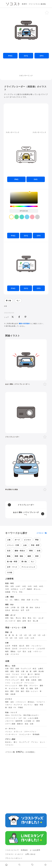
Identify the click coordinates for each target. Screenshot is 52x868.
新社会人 (31, 702)
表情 (7, 618)
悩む (12, 618)
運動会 (13, 651)
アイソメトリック (28, 567)
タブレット (18, 732)
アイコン (35, 742)
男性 (7, 586)
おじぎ (41, 618)
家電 (28, 680)
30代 (35, 586)
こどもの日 (41, 649)
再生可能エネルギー (31, 715)
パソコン (9, 732)
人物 (9, 540)
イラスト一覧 (42, 533)
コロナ (8, 674)
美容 (37, 556)
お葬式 (41, 669)
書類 (40, 680)
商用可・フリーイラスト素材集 (34, 4)
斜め (32, 607)
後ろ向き (16, 610)
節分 (28, 646)
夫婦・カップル (33, 600)
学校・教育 (35, 545)
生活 (9, 551)
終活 (35, 669)
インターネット (11, 734)
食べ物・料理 (12, 562)
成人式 (22, 646)
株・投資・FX (11, 708)
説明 (24, 621)
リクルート (41, 702)
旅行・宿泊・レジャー (29, 691)
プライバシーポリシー (14, 858)
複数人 (17, 600)
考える (18, 618)
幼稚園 (8, 592)
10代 (24, 586)
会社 (12, 702)
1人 (7, 600)
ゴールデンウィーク (27, 649)
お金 (25, 545)
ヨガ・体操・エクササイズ (29, 677)
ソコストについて (12, 850)
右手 (23, 610)
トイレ (8, 683)
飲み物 (41, 671)
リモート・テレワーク (14, 705)
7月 (7, 638)
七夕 (19, 651)
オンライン (28, 705)
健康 (29, 556)
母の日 (8, 649)
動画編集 (36, 734)
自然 (39, 551)
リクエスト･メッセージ (14, 854)
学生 (21, 592)
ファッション (29, 683)
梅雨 (7, 651)
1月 (21, 635)
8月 (11, 638)
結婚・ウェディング (23, 669)
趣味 (42, 686)
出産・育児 (10, 669)
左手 (28, 610)
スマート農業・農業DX (14, 724)
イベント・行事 (13, 545)
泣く (35, 618)
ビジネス (27, 540)
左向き (8, 610)
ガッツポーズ (10, 621)
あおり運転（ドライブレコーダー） (26, 513)
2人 (11, 600)
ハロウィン (38, 651)
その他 (10, 572)
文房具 (34, 680)
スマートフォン (30, 732)
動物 (9, 556)
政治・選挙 (10, 691)
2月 (25, 635)
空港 (17, 691)
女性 (12, 586)
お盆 (30, 651)
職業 (7, 702)
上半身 (13, 607)
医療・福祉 (19, 556)
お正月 (8, 646)
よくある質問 (35, 850)
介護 (23, 671)
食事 (35, 671)
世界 (37, 688)
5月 (39, 635)
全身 (7, 607)
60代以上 (15, 589)
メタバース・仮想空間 (14, 721)
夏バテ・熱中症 (34, 674)
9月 (16, 638)
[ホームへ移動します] (7, 865)
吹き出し (9, 742)
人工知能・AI (29, 721)
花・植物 (30, 688)
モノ (18, 301)
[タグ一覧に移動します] (33, 865)
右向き (38, 607)
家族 (23, 600)
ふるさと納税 (33, 718)
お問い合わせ (30, 854)
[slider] (24, 206)
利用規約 (24, 850)
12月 (32, 638)
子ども (15, 592)
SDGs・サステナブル (13, 715)
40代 (41, 586)
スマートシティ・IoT (14, 718)
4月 (35, 635)
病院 (7, 671)
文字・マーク (12, 567)
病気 (12, 671)
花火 (24, 651)
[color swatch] (11, 217)
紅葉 (7, 654)
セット (43, 742)
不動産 (20, 708)
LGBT (18, 586)
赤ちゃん (37, 589)
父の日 (15, 649)
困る (24, 618)
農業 (38, 721)
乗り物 (8, 301)
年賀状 (15, 646)
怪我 (17, 671)
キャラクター (14, 688)
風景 (23, 688)
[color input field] (24, 211)
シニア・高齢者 (26, 589)
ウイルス (16, 674)
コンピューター (25, 734)
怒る (30, 618)
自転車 (13, 694)
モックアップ (24, 742)
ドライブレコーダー (26, 505)
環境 (31, 551)
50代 (7, 589)
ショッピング (17, 683)
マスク (23, 674)
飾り (16, 742)
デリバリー (34, 686)
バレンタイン (37, 646)
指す (30, 621)
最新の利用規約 (24, 323)
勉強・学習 (39, 705)
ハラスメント (21, 702)
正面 (23, 607)
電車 (7, 694)
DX (25, 718)
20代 (30, 586)
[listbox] (24, 198)
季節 (37, 540)
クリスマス (15, 654)
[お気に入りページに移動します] (46, 865)
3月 (30, 635)
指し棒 (36, 621)
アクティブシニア (12, 680)
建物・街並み (20, 551)
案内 (19, 621)
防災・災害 (29, 724)
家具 (22, 680)
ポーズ (17, 540)
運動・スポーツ (11, 677)
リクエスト (10, 745)
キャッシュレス (11, 686)
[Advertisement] (26, 68)
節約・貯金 (23, 686)
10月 (21, 638)
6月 (44, 635)
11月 (27, 638)
